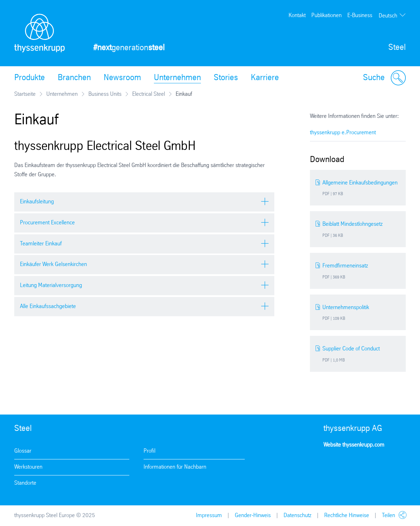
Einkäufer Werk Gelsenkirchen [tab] (53, 264)
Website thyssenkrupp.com (354, 445)
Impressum (209, 515)
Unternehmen (177, 78)
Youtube (372, 466)
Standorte (25, 483)
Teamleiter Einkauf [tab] (41, 244)
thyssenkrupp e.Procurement (343, 133)
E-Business (360, 15)
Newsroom (122, 78)
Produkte (30, 78)
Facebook (351, 466)
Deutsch (388, 16)
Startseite (25, 94)
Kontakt (297, 15)
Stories (226, 78)
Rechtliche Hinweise (347, 515)
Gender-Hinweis (253, 515)
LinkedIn (392, 466)
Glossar (23, 451)
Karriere (265, 78)
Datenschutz (297, 515)
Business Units (105, 94)
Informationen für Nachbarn (175, 467)
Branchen (74, 78)
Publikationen (326, 15)
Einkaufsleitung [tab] (37, 202)
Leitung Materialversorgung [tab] (51, 285)
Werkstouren (28, 467)
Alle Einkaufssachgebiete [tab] (48, 306)
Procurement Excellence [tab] (47, 223)
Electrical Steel (149, 94)
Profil (149, 451)
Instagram (331, 466)
